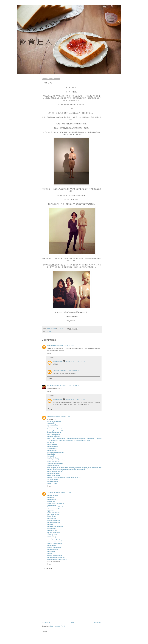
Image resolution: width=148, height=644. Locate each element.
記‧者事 (49, 331)
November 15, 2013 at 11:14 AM (64, 346)
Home (72, 623)
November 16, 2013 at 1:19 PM (75, 400)
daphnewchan (58, 361)
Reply (49, 353)
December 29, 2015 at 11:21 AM (61, 493)
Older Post (98, 623)
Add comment (47, 569)
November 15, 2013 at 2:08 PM (70, 386)
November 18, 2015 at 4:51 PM (61, 416)
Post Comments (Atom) (58, 626)
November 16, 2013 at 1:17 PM (75, 361)
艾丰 (49, 416)
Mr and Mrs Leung (53, 386)
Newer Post (46, 623)
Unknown (51, 346)
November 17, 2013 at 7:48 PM (69, 371)
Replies (52, 357)
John (49, 493)
